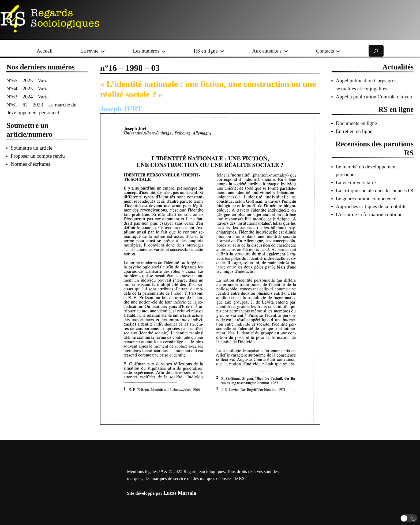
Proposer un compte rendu (38, 156)
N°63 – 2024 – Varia (28, 97)
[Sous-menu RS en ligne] (222, 51)
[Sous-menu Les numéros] (164, 51)
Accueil (44, 51)
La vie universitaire (356, 182)
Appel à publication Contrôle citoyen (374, 97)
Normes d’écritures (31, 164)
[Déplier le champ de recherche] (376, 51)
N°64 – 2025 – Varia (28, 89)
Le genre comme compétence (366, 199)
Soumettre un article (32, 148)
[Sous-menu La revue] (103, 51)
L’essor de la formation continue (369, 214)
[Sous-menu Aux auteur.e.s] (286, 51)
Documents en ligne (356, 123)
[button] (409, 518)
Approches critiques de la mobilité (371, 206)
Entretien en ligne (354, 131)
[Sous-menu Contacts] (338, 51)
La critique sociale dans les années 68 (375, 191)
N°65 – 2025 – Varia (28, 81)
